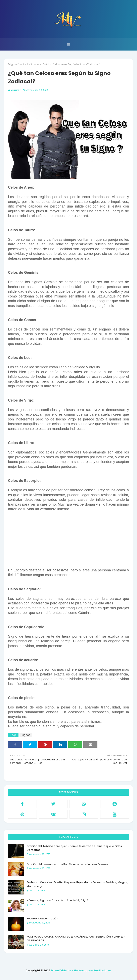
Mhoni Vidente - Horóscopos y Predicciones (81, 970)
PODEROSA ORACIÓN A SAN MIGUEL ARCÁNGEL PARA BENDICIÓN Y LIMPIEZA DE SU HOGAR (76, 939)
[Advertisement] (68, 540)
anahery (16, 90)
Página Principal (18, 64)
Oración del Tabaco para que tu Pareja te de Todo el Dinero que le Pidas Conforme (74, 848)
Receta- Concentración (42, 919)
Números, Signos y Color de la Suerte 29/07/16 (57, 900)
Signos (35, 64)
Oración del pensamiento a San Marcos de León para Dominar (68, 864)
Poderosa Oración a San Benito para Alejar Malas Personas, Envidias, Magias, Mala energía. (77, 884)
